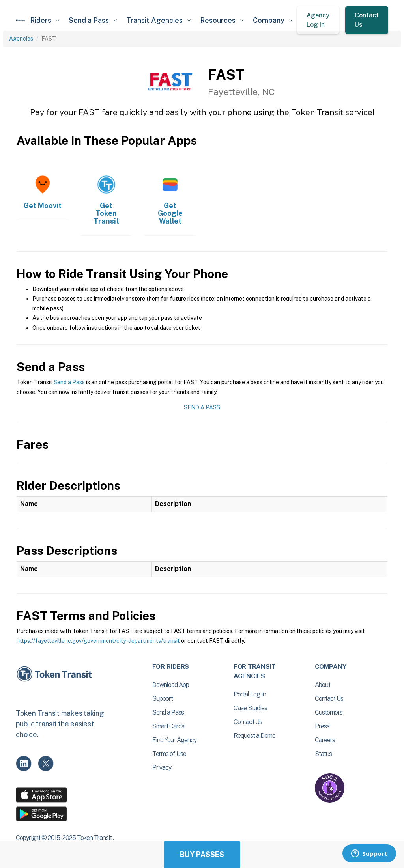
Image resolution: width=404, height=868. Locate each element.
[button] (45, 20)
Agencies (21, 39)
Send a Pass (69, 382)
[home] (21, 20)
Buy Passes (202, 854)
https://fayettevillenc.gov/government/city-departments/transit (98, 641)
